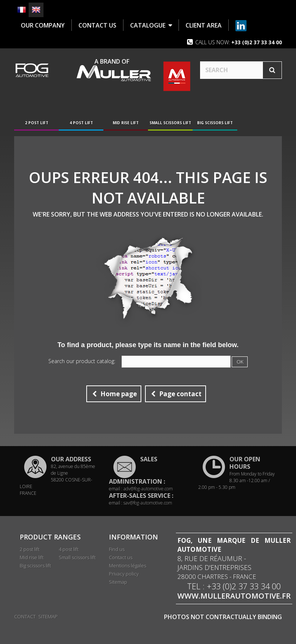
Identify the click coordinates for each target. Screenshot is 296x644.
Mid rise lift (126, 124)
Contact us (121, 558)
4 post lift (81, 124)
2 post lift (37, 124)
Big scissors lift (215, 124)
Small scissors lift (170, 124)
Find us (117, 550)
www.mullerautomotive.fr (234, 597)
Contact (25, 616)
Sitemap (118, 583)
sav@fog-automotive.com (148, 504)
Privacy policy (124, 574)
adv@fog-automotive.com (148, 489)
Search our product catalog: (82, 362)
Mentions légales (128, 566)
